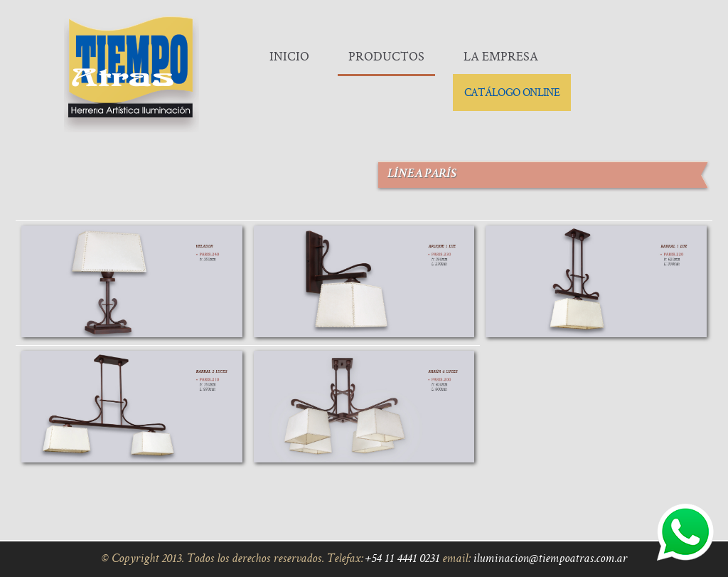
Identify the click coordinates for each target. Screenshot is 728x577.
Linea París (132, 282)
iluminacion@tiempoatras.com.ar (550, 559)
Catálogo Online (512, 92)
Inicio (289, 56)
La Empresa (501, 56)
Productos (386, 56)
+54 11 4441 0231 (402, 559)
